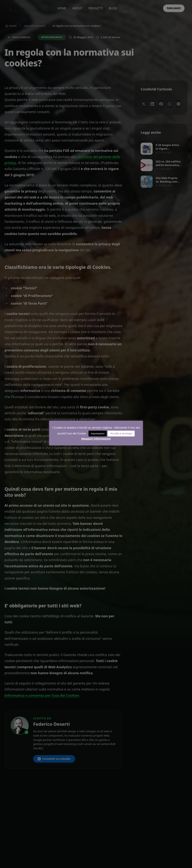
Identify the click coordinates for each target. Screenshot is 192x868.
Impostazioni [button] (98, 434)
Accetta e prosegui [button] (121, 433)
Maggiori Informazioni (96, 439)
